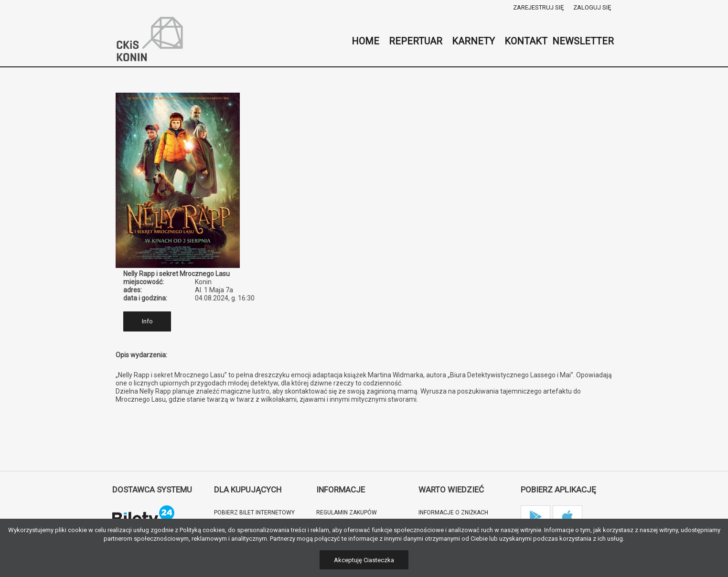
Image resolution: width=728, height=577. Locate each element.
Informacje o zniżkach (453, 513)
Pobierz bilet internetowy (254, 513)
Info (147, 321)
